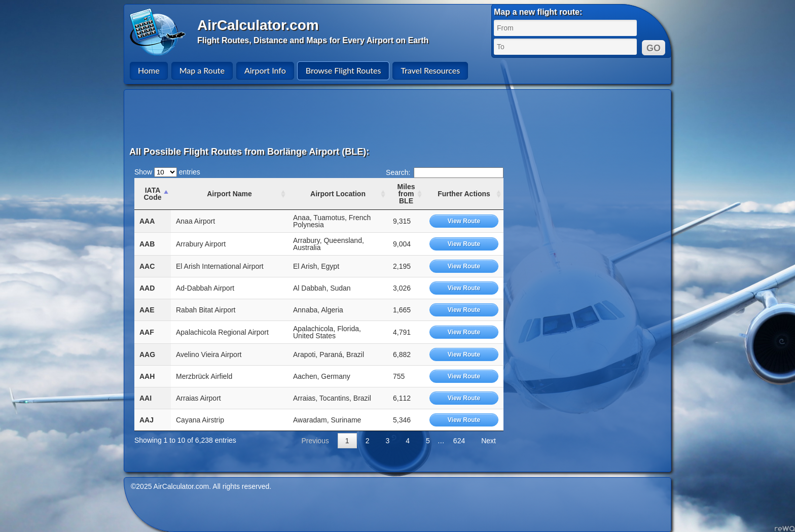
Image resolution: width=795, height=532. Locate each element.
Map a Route (202, 70)
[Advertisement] (399, 118)
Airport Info (265, 70)
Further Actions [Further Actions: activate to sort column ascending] (464, 194)
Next (489, 441)
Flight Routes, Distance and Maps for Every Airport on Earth (313, 40)
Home (149, 70)
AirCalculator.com (258, 25)
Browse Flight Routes (344, 70)
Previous (315, 441)
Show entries (167, 172)
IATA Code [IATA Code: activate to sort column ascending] (153, 194)
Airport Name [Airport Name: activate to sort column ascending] (229, 194)
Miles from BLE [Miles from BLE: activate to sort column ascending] (406, 194)
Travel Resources (430, 70)
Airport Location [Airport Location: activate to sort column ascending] (338, 194)
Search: (445, 172)
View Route (464, 221)
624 (459, 441)
